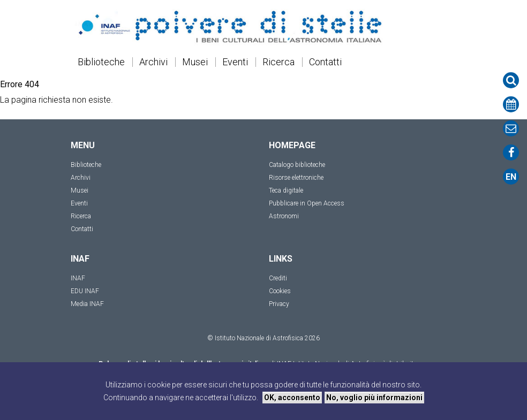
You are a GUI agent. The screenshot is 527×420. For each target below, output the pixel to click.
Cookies (280, 291)
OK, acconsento (292, 398)
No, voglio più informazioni (374, 398)
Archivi (153, 62)
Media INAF (87, 304)
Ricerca (278, 62)
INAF (78, 278)
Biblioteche (101, 62)
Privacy (279, 304)
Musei (195, 62)
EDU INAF (85, 291)
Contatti (325, 62)
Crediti (278, 278)
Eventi (235, 62)
